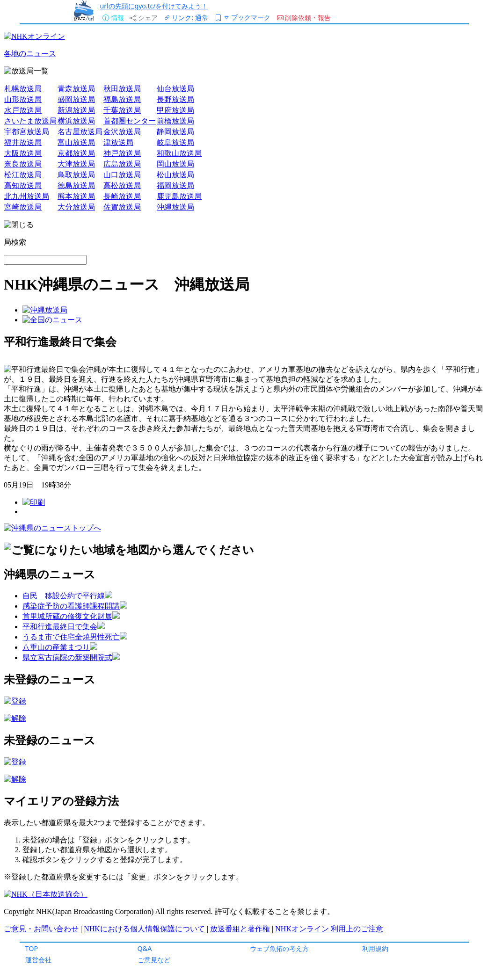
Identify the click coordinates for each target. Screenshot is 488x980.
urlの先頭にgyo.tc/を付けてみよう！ (154, 6)
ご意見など (154, 960)
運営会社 (38, 960)
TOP (32, 948)
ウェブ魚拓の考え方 (279, 948)
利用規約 (375, 948)
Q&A (145, 948)
